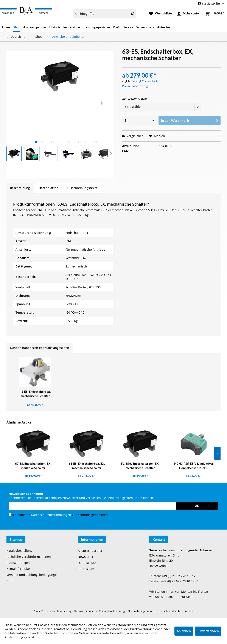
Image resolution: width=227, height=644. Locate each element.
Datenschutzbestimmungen (51, 515)
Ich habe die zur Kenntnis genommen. (60, 515)
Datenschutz (87, 563)
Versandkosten (108, 611)
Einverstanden (208, 631)
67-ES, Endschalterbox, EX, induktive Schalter (33, 466)
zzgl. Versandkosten (148, 81)
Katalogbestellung (19, 551)
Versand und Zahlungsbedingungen (33, 575)
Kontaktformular (18, 569)
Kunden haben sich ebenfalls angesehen (40, 348)
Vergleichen (133, 136)
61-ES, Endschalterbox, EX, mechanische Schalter (87, 466)
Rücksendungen (18, 563)
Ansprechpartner (90, 551)
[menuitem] (105, 14)
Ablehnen (184, 631)
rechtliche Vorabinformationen (29, 557)
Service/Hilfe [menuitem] (209, 4)
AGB (9, 581)
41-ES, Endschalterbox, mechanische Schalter (35, 394)
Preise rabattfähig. (135, 86)
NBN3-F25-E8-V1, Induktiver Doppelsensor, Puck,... (194, 466)
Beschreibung (20, 188)
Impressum (86, 569)
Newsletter (86, 557)
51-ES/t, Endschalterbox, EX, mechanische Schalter (140, 466)
